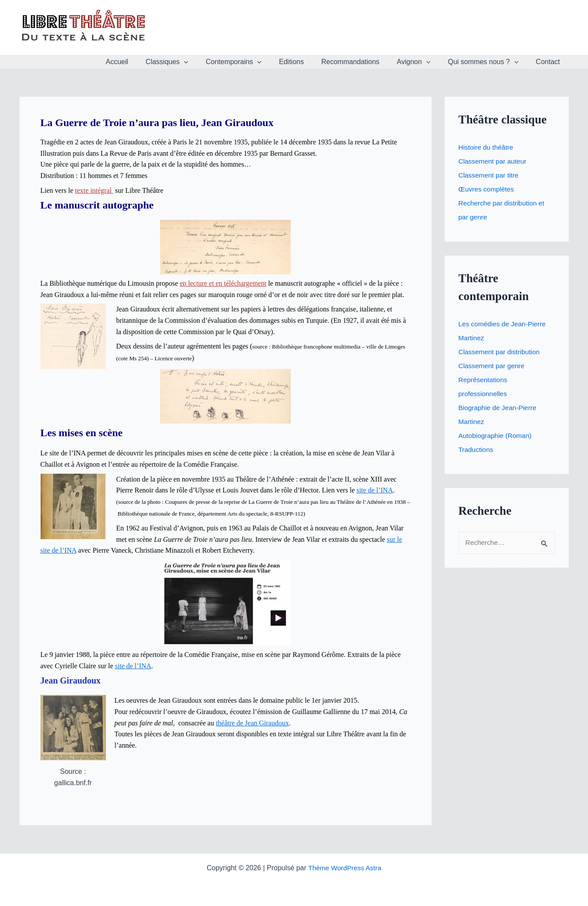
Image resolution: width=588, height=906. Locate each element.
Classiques (190, 62)
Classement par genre (493, 366)
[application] (207, 62)
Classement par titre (490, 175)
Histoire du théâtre (487, 147)
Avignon (422, 62)
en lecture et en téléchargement (223, 283)
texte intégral (94, 190)
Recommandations (362, 62)
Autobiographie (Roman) (496, 436)
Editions (307, 62)
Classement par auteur (494, 161)
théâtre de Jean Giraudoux (252, 723)
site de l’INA (375, 490)
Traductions (477, 450)
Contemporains (253, 62)
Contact (549, 62)
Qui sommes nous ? (488, 62)
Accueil (143, 62)
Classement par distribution (501, 352)
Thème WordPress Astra (345, 868)
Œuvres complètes (488, 189)
